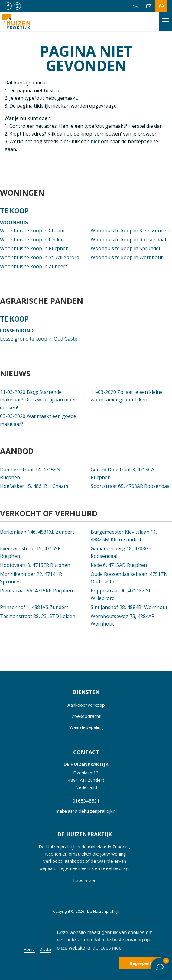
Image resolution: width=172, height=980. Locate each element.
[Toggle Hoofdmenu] (166, 22)
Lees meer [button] (112, 948)
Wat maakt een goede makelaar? (38, 420)
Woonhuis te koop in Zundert (34, 266)
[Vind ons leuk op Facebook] (8, 6)
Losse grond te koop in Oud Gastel (39, 339)
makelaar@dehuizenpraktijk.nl (86, 811)
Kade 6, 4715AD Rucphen (119, 565)
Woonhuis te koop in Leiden (32, 240)
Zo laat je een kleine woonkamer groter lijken (127, 396)
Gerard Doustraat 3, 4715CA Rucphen (122, 473)
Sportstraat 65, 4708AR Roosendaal (131, 486)
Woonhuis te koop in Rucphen (34, 248)
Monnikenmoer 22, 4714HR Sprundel (31, 578)
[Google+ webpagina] (17, 6)
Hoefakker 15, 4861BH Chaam (34, 486)
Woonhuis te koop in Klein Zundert (130, 231)
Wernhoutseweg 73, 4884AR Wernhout (123, 620)
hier (95, 141)
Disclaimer (49, 949)
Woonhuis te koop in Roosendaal (128, 240)
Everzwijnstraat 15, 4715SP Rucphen (30, 552)
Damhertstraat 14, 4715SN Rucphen (30, 473)
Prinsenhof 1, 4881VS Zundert (34, 607)
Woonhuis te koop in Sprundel (125, 248)
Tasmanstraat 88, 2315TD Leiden (38, 616)
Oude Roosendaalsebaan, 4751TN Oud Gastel (129, 578)
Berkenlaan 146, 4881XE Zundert (37, 532)
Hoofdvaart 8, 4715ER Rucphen (35, 565)
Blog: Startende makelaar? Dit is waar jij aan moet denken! (38, 400)
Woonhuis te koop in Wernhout (127, 257)
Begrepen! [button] (140, 963)
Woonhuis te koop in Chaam (32, 231)
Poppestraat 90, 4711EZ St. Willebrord (121, 595)
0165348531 (86, 801)
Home (29, 949)
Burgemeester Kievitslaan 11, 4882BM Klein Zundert (124, 536)
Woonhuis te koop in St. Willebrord (40, 257)
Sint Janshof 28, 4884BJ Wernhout (129, 607)
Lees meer (84, 880)
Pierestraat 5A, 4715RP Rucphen (36, 591)
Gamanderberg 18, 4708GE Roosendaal (121, 552)
